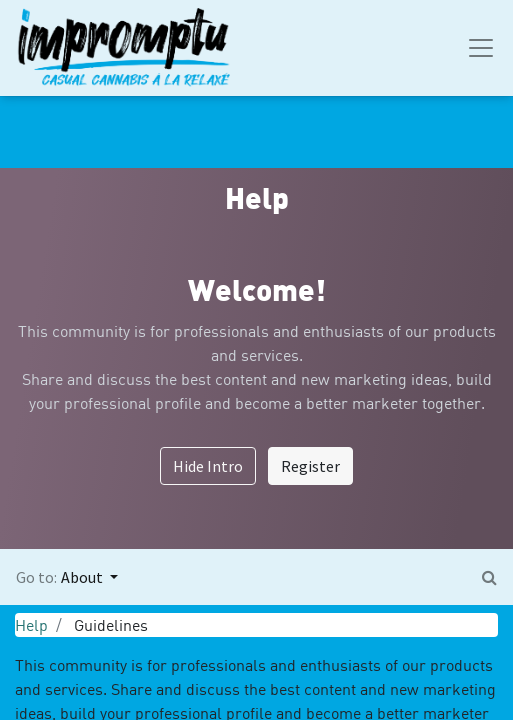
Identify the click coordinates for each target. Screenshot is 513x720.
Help (31, 625)
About (83, 577)
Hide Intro (208, 466)
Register (310, 466)
